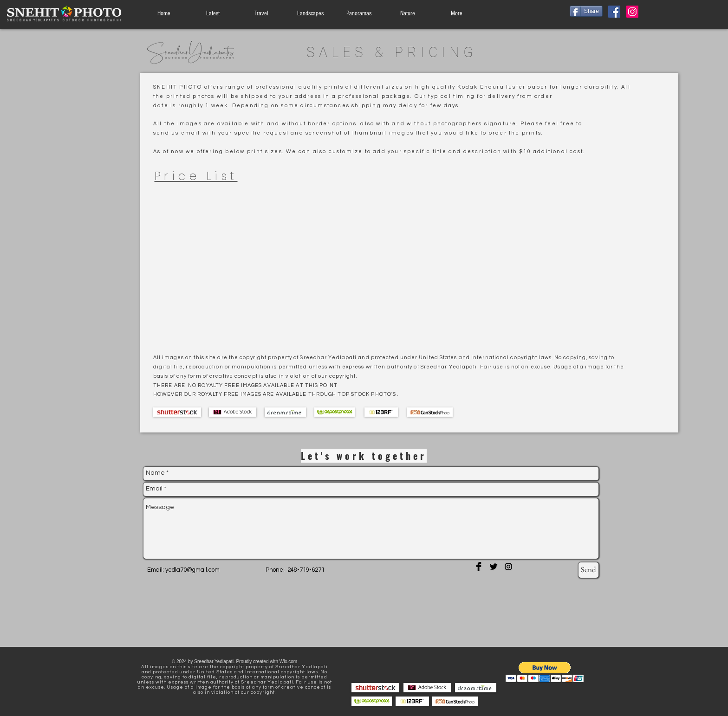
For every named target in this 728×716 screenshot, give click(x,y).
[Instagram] (632, 12)
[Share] (586, 11)
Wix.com (288, 661)
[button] (545, 672)
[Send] (588, 570)
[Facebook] (614, 12)
